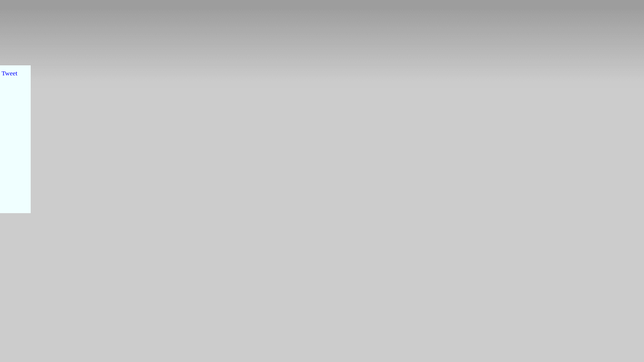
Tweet (10, 73)
